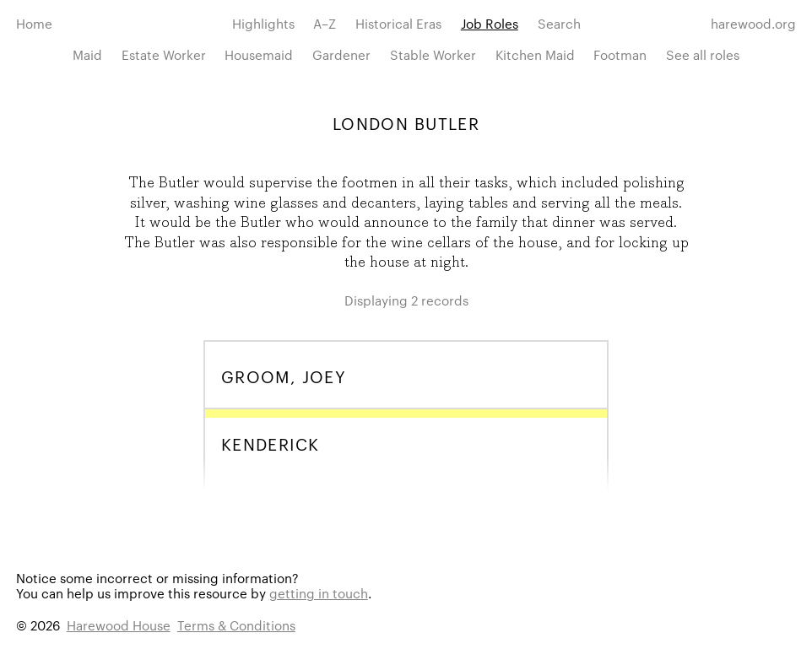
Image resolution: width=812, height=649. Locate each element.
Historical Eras (398, 23)
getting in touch (319, 593)
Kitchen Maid (535, 54)
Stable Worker (433, 54)
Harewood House (119, 625)
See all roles (703, 54)
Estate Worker (164, 54)
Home (34, 23)
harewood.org (753, 23)
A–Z (325, 23)
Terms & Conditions (236, 625)
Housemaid (259, 54)
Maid (87, 54)
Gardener (341, 54)
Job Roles (490, 23)
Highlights (263, 23)
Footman (620, 54)
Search (559, 23)
